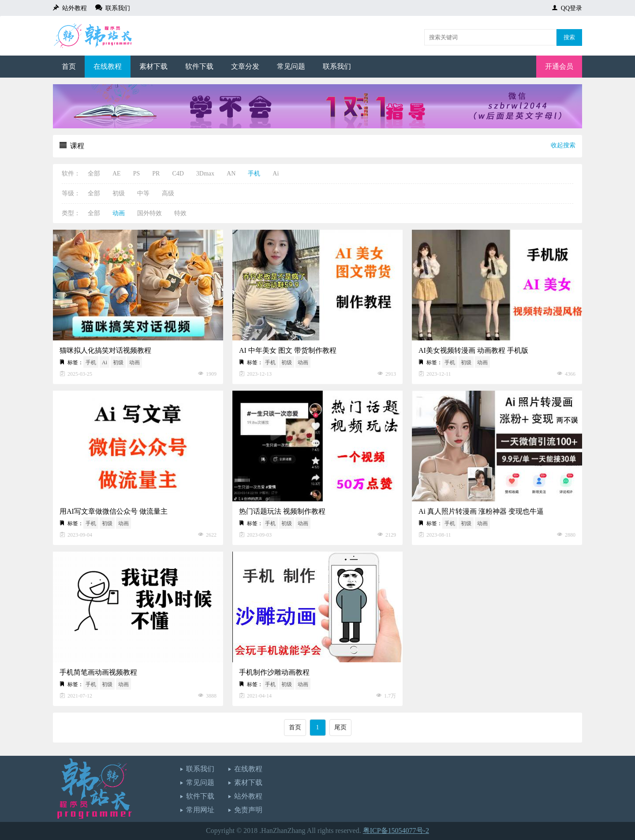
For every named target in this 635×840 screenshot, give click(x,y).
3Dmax (205, 174)
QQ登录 (570, 7)
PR (156, 174)
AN (231, 174)
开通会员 (559, 66)
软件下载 (199, 66)
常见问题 (291, 66)
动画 (119, 213)
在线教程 (108, 66)
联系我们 (116, 7)
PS (137, 174)
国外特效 (149, 213)
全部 (94, 174)
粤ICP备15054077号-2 (396, 831)
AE (117, 174)
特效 (180, 213)
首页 (69, 66)
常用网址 (200, 810)
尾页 (340, 727)
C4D (178, 174)
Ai (276, 174)
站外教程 (73, 7)
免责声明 (248, 810)
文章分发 (245, 66)
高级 (168, 193)
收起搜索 (563, 145)
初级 (119, 193)
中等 (143, 193)
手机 (254, 174)
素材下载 (153, 66)
